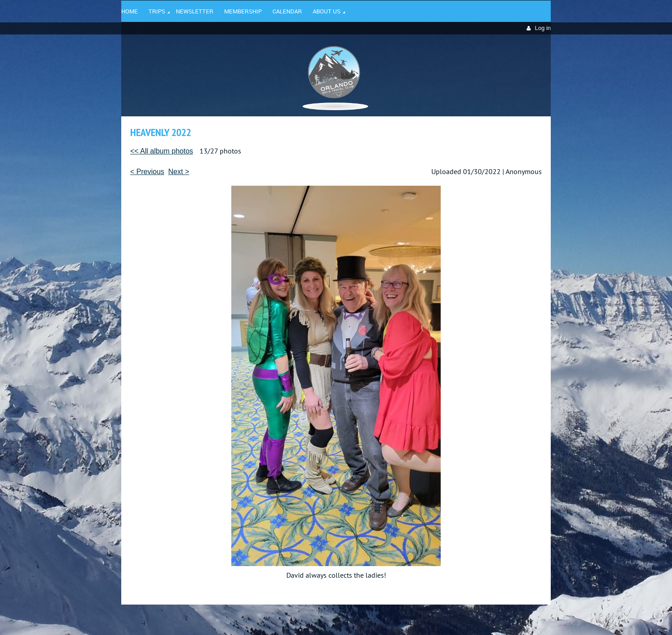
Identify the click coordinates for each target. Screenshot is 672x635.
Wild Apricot (473, 618)
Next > (179, 172)
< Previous (147, 172)
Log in (543, 28)
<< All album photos (162, 151)
